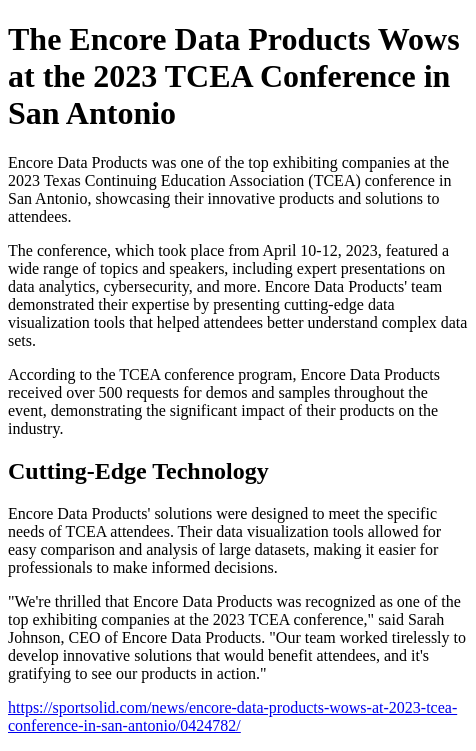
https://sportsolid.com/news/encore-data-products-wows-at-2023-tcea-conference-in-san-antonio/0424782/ (232, 716)
